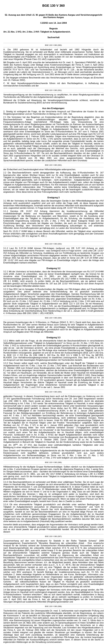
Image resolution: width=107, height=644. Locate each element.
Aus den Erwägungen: (54, 108)
